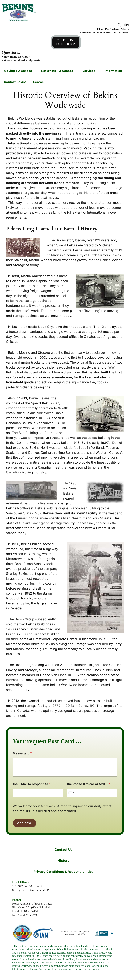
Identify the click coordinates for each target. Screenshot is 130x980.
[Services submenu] (97, 71)
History (63, 861)
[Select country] (71, 793)
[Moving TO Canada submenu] (34, 71)
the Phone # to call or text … (89, 784)
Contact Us (63, 850)
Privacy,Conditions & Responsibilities (64, 872)
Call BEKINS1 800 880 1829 (66, 42)
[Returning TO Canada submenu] (75, 71)
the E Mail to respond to (32, 784)
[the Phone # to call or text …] (92, 793)
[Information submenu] (123, 71)
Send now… (25, 823)
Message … (22, 753)
